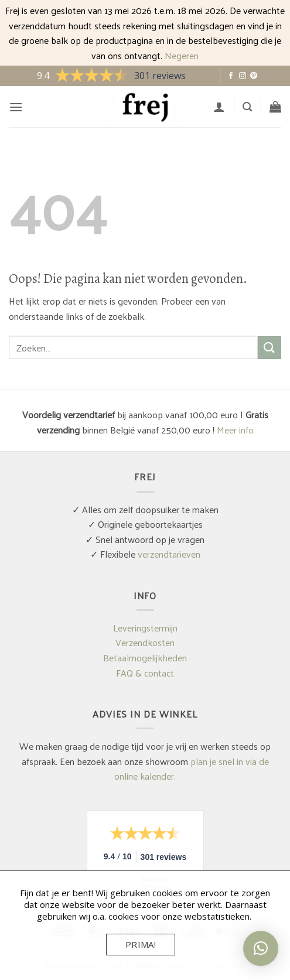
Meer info (235, 430)
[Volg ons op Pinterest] (254, 76)
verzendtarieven (169, 554)
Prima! (141, 944)
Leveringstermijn (145, 628)
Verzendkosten (145, 642)
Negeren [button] (182, 55)
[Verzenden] (269, 348)
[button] (16, 107)
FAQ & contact (145, 673)
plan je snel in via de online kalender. (192, 769)
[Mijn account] (219, 107)
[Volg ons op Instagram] (243, 76)
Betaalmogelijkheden (145, 658)
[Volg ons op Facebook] (231, 76)
